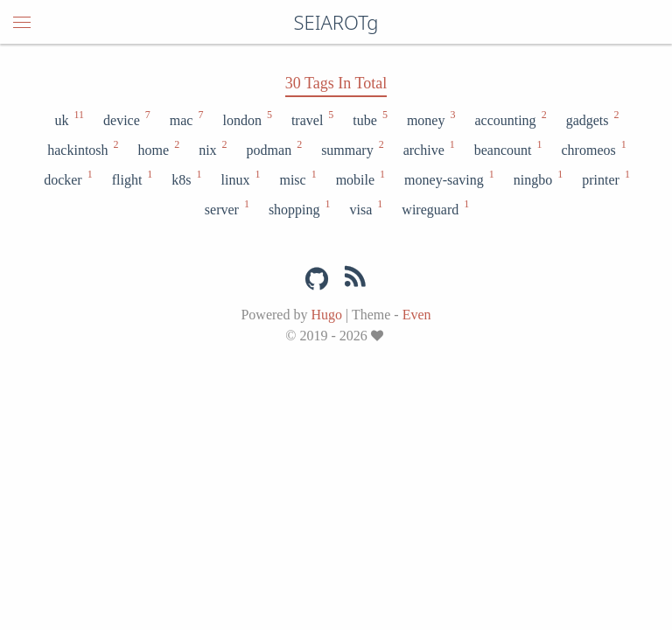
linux (240, 178)
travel (311, 119)
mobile (360, 178)
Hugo (326, 315)
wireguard (434, 208)
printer (605, 178)
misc (297, 178)
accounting (509, 119)
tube (369, 119)
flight (132, 178)
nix (212, 149)
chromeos (593, 149)
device (126, 119)
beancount (507, 149)
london (246, 119)
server (226, 208)
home (158, 149)
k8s (185, 178)
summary (352, 149)
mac (186, 119)
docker (67, 178)
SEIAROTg (336, 22)
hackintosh (82, 149)
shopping (299, 208)
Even (417, 315)
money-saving (448, 178)
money (430, 119)
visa (366, 208)
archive (428, 149)
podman (274, 149)
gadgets (592, 119)
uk (68, 119)
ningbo (537, 178)
